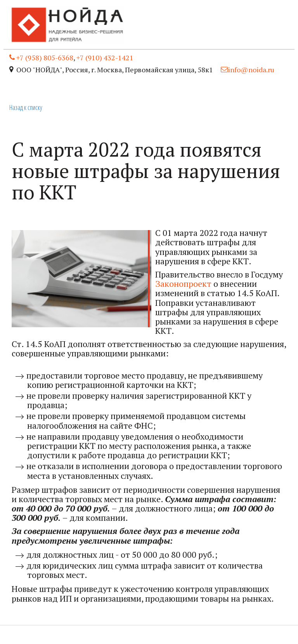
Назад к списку (26, 107)
